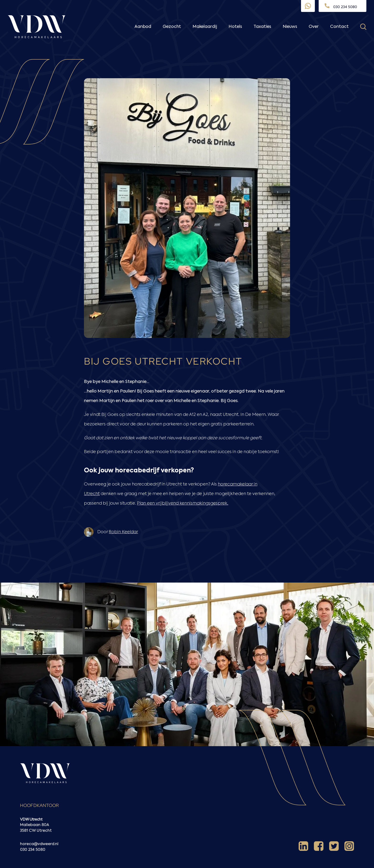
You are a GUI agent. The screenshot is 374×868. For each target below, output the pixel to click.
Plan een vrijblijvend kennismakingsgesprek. (183, 503)
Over (314, 27)
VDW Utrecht (31, 819)
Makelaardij (205, 27)
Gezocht (172, 27)
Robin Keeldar (123, 532)
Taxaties (262, 27)
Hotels (235, 27)
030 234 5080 (33, 850)
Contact (339, 27)
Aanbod (143, 27)
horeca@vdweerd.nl (39, 844)
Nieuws (290, 27)
